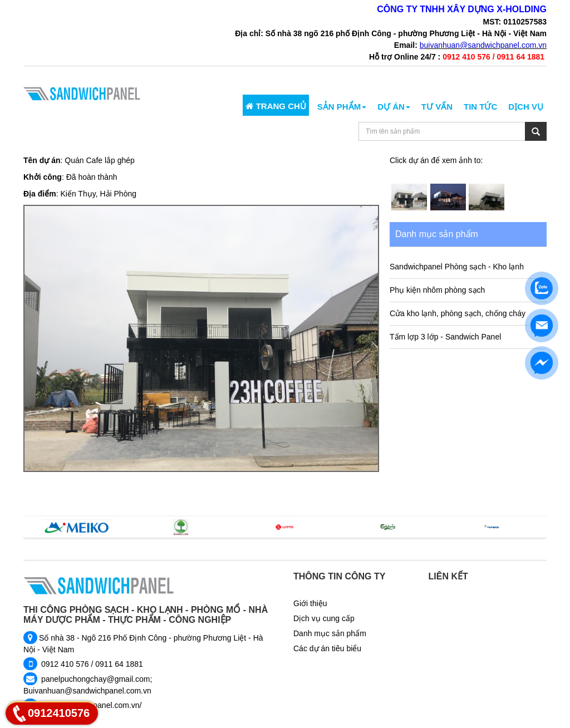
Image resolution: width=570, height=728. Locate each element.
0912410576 (59, 713)
